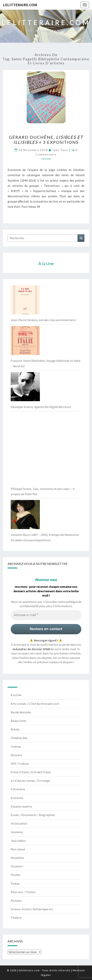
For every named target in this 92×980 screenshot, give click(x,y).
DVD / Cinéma (20, 764)
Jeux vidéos (18, 841)
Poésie (15, 883)
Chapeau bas (19, 738)
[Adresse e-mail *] (46, 615)
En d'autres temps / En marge (30, 781)
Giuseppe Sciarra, (41, 407)
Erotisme (17, 798)
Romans (16, 901)
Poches (16, 875)
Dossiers (16, 755)
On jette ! (17, 866)
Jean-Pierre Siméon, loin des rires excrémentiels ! (44, 320)
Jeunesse (17, 832)
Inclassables (19, 823)
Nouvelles (17, 858)
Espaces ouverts (21, 806)
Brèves (15, 729)
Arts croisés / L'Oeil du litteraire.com (35, 704)
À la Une (16, 695)
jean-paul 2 (61, 150)
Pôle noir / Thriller (23, 892)
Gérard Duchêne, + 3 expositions (46, 140)
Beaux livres (19, 721)
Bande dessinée (21, 712)
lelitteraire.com (20, 5)
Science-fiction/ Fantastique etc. (32, 909)
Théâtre (16, 918)
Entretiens (18, 789)
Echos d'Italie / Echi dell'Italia (31, 772)
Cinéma (16, 746)
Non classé (18, 849)
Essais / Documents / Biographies (33, 815)
